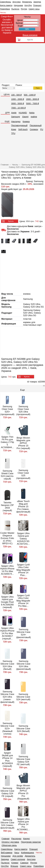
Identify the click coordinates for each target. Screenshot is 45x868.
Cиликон (34, 129)
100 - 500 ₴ (16, 95)
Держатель (27, 2)
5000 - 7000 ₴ (33, 103)
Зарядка (37, 2)
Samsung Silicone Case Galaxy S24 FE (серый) (7, 792)
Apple (14, 113)
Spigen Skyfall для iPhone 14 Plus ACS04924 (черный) (7, 759)
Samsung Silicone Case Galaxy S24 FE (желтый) (23, 760)
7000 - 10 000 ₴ (18, 108)
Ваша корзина (30, 35)
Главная (6, 839)
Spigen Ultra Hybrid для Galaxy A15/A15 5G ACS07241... (23, 539)
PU (42, 129)
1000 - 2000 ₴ (18, 99)
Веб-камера (7, 853)
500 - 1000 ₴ (30, 95)
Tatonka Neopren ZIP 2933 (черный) (7, 506)
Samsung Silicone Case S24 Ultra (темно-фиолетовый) (7, 697)
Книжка (26, 121)
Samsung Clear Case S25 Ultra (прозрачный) (23, 410)
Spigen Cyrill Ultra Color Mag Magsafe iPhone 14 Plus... (23, 570)
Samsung (16, 117)
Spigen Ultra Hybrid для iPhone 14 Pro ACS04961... (23, 824)
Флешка (14, 866)
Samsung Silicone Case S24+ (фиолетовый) (23, 633)
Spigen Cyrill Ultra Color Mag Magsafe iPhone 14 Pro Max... (23, 601)
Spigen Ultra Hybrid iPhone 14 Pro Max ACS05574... (7, 570)
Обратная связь (9, 845)
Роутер (24, 9)
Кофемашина (27, 853)
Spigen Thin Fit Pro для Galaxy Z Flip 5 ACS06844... (7, 442)
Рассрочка (16, 839)
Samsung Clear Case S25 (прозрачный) (23, 474)
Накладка (16, 121)
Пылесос (15, 9)
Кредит (27, 839)
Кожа (14, 129)
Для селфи (18, 856)
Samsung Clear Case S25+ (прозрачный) (7, 410)
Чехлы (3, 12)
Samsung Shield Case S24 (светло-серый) (7, 475)
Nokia (32, 113)
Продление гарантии (31, 842)
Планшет (37, 5)
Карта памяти (6, 5)
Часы (17, 853)
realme (34, 117)
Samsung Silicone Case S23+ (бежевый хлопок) (7, 728)
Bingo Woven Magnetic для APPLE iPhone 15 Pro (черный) (23, 443)
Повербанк (5, 9)
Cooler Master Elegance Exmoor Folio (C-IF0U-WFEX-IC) (7, 538)
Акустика (17, 2)
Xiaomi (25, 117)
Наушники (18, 5)
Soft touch (23, 129)
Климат (15, 863)
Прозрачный (36, 125)
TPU (13, 133)
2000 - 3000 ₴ (33, 99)
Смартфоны (6, 2)
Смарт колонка (18, 859)
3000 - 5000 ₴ (18, 103)
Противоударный (19, 125)
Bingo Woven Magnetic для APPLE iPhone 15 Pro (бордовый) (23, 792)
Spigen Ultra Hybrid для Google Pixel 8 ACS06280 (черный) (7, 602)
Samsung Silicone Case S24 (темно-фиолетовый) (7, 824)
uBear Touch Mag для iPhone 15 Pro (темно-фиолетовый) (23, 506)
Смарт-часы (34, 9)
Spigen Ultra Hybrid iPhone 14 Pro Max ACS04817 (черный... (7, 633)
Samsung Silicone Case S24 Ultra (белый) (7, 665)
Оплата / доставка (10, 842)
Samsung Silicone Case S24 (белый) (23, 728)
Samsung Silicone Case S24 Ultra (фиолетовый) (23, 665)
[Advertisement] (19, 63)
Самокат (24, 863)
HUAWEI (23, 113)
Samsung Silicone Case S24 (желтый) (23, 697)
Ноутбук (28, 5)
